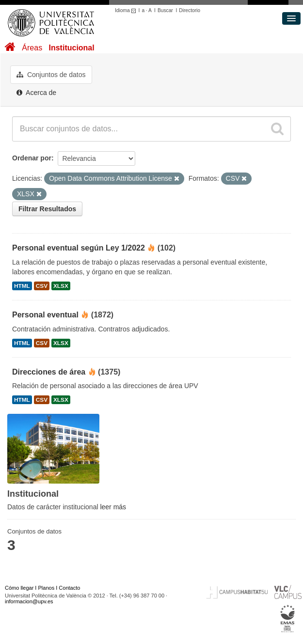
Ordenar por (32, 158)
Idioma (127, 10)
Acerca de (36, 93)
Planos (47, 588)
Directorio (190, 10)
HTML (22, 286)
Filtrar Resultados (47, 209)
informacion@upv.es (29, 601)
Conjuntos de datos (51, 75)
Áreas (32, 48)
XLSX (61, 286)
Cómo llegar (19, 588)
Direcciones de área (49, 372)
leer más (113, 507)
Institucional (71, 48)
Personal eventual (45, 315)
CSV (42, 286)
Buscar (165, 10)
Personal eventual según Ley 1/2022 (79, 248)
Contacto (69, 588)
